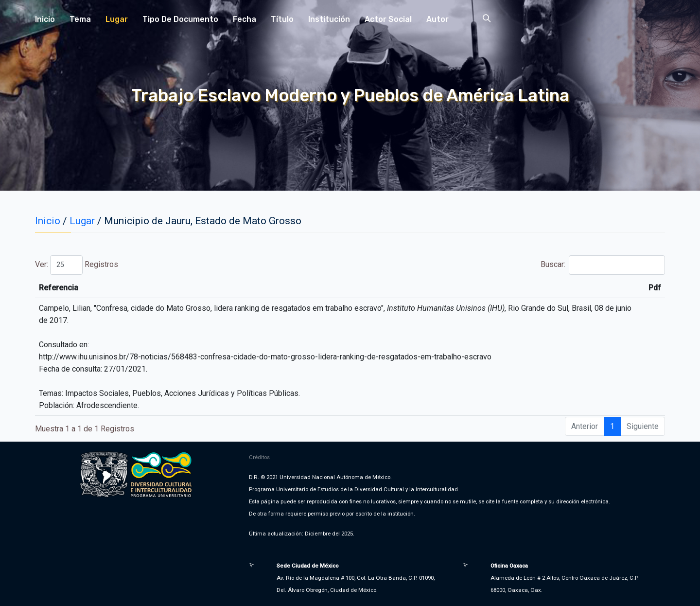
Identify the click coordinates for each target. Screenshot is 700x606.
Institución (329, 19)
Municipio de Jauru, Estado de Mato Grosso (203, 221)
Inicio (45, 19)
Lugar (117, 19)
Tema (80, 19)
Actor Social (388, 19)
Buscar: (603, 265)
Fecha (245, 19)
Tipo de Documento (180, 19)
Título (282, 19)
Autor (437, 19)
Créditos (259, 457)
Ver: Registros (77, 265)
